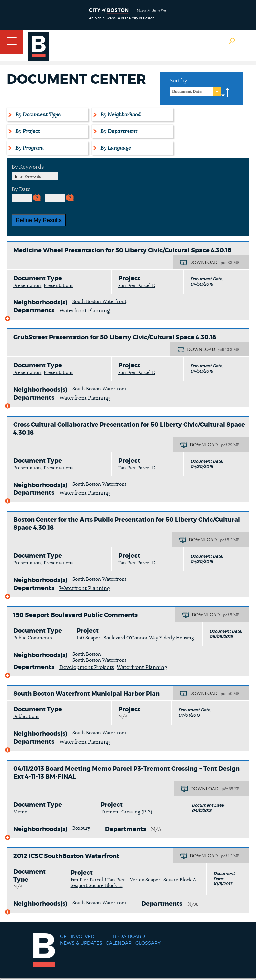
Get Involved (77, 937)
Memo (20, 812)
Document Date (187, 92)
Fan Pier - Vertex (126, 880)
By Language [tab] (115, 148)
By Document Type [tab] (37, 115)
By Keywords (28, 167)
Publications (26, 717)
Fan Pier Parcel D (137, 286)
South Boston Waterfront (99, 302)
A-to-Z (225, 92)
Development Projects (87, 667)
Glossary (148, 943)
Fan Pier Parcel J (88, 880)
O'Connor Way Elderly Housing (160, 638)
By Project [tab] (27, 131)
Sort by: (179, 81)
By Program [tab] (28, 148)
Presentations (58, 286)
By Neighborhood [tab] (119, 115)
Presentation (27, 286)
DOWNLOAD (203, 263)
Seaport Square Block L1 (97, 886)
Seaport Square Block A (171, 880)
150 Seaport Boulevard (101, 638)
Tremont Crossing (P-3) (126, 812)
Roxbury (81, 828)
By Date (21, 189)
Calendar (119, 943)
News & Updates (81, 943)
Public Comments (32, 638)
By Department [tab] (118, 131)
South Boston (87, 654)
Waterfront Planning (85, 311)
